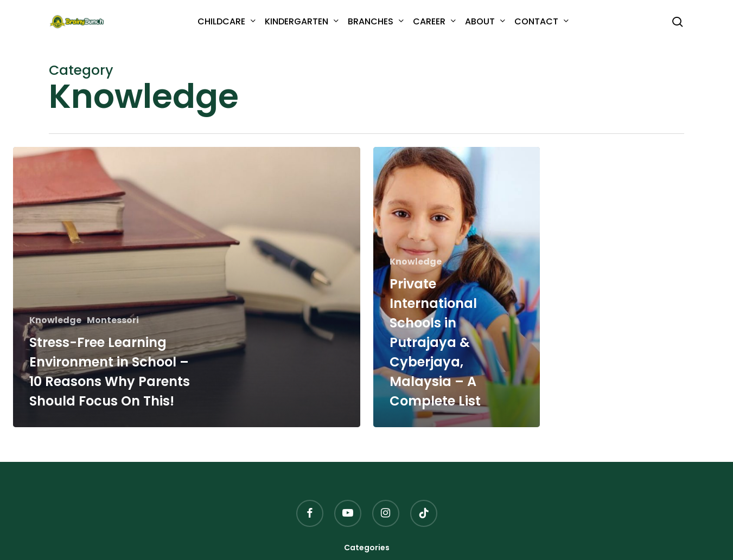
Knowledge (55, 320)
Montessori (113, 320)
